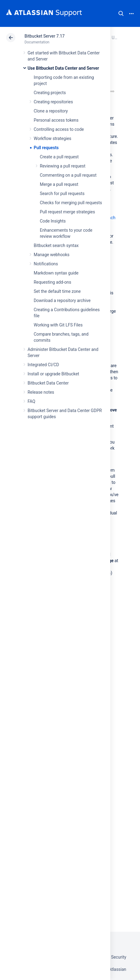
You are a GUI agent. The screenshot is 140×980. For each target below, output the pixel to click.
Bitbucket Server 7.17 (45, 36)
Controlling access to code (59, 129)
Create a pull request (59, 157)
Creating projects (50, 93)
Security (119, 957)
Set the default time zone (57, 291)
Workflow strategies (53, 138)
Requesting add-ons (52, 282)
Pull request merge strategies (67, 212)
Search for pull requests (62, 193)
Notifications (46, 264)
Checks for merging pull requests (71, 203)
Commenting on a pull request (68, 175)
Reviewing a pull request (63, 166)
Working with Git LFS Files (58, 325)
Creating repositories (53, 102)
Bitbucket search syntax (56, 245)
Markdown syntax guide (56, 273)
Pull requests (46, 148)
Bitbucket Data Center (48, 383)
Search (121, 13)
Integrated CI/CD (43, 365)
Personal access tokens (56, 120)
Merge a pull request (59, 184)
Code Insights (53, 221)
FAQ (31, 401)
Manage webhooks (52, 255)
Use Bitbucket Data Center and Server (63, 68)
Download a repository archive (62, 300)
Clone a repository (51, 111)
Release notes (41, 392)
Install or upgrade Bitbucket (53, 374)
